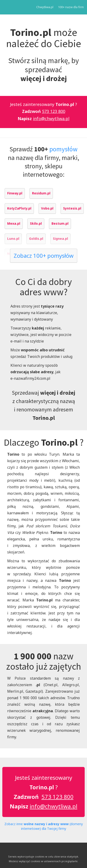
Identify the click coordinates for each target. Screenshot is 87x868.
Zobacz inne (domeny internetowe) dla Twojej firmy (44, 826)
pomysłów (63, 149)
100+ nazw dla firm (71, 7)
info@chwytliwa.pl (51, 119)
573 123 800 (54, 111)
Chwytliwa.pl (45, 7)
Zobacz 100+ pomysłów (44, 256)
